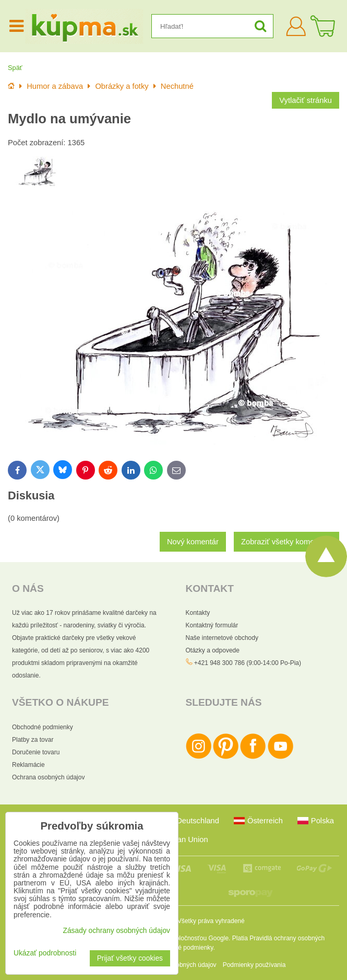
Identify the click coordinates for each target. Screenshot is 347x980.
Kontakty (198, 613)
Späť (15, 68)
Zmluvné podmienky (186, 948)
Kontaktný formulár (212, 625)
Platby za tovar (33, 740)
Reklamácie (28, 765)
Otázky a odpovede (213, 650)
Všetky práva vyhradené (211, 921)
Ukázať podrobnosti (45, 953)
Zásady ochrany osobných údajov (116, 931)
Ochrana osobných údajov (48, 777)
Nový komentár (193, 542)
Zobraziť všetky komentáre (286, 542)
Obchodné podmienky (43, 727)
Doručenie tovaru (36, 752)
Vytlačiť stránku (306, 100)
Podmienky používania (254, 965)
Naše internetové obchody (222, 638)
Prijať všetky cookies (130, 958)
